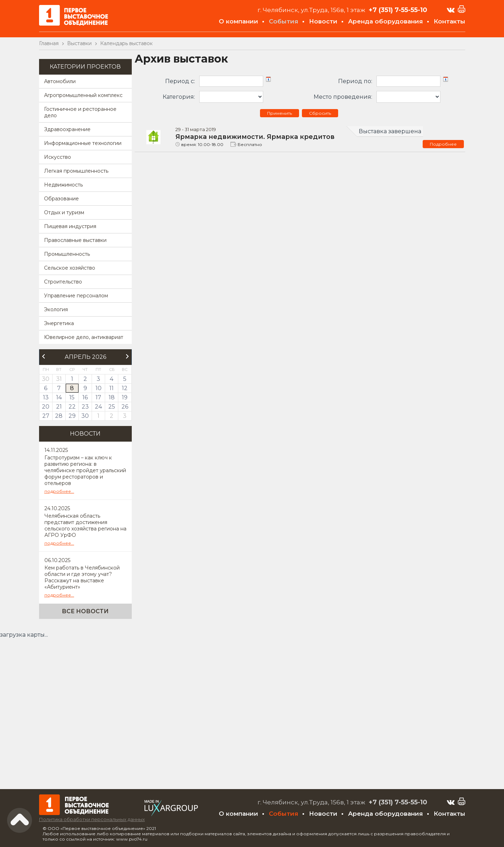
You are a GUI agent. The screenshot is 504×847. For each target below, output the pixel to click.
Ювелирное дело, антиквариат (84, 337)
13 (46, 397)
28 (59, 416)
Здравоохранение (67, 129)
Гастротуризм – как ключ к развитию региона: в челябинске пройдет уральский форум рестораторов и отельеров (85, 470)
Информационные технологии (83, 143)
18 (112, 397)
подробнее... (59, 491)
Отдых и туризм (64, 212)
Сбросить (320, 113)
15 (72, 397)
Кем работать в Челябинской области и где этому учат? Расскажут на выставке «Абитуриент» (82, 577)
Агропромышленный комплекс (83, 95)
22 (72, 407)
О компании (239, 21)
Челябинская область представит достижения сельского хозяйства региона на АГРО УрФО (85, 525)
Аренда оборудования (386, 21)
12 (125, 388)
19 (125, 397)
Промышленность (67, 254)
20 (46, 407)
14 (59, 397)
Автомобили (60, 81)
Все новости (85, 611)
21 (59, 407)
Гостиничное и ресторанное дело (80, 112)
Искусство (58, 157)
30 (85, 416)
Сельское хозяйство (70, 268)
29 (72, 416)
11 (112, 388)
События (284, 21)
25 (112, 407)
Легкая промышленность (76, 171)
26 (125, 407)
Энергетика (59, 323)
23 (85, 407)
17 (98, 397)
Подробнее (443, 144)
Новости (323, 21)
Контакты (449, 21)
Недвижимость (63, 185)
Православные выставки (75, 240)
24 (98, 407)
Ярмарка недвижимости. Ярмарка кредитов (255, 137)
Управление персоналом (76, 296)
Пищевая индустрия (70, 226)
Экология (56, 309)
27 (46, 416)
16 (85, 397)
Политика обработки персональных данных (92, 819)
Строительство (63, 282)
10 (99, 388)
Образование (61, 199)
